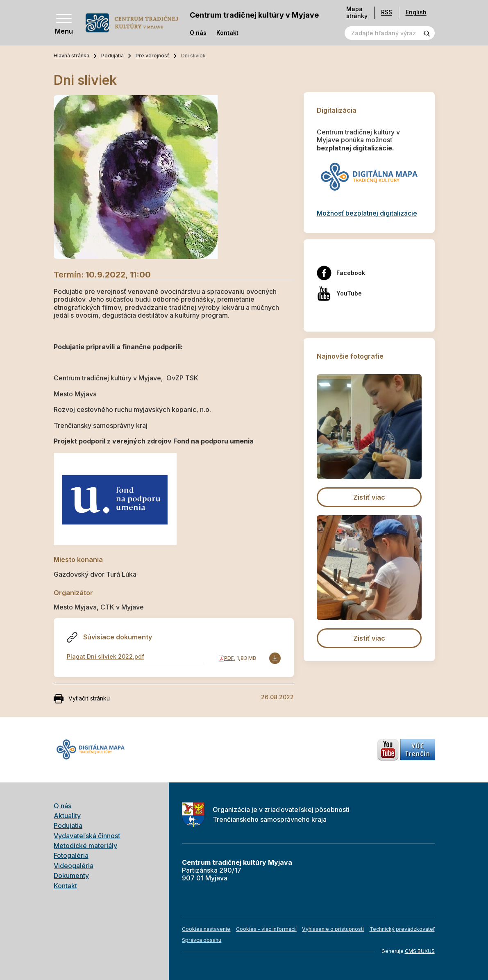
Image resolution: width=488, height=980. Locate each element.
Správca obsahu (202, 940)
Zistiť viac (369, 497)
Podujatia (112, 56)
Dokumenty (71, 875)
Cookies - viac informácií (266, 929)
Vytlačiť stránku (82, 699)
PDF (229, 658)
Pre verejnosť (152, 56)
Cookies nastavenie (206, 929)
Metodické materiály (85, 846)
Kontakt (227, 33)
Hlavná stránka (71, 56)
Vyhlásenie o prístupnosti (333, 929)
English (416, 12)
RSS (387, 12)
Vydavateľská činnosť (87, 836)
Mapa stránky (357, 13)
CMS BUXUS (420, 951)
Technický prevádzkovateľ (402, 929)
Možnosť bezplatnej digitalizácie (367, 213)
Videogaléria (74, 866)
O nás (198, 33)
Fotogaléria (71, 855)
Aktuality (67, 816)
